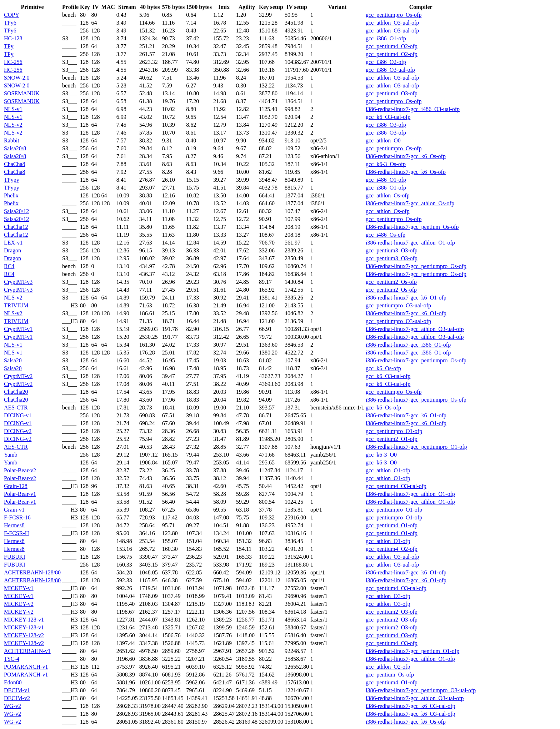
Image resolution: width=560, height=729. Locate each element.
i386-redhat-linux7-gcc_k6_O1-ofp (406, 298)
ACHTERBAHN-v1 (27, 651)
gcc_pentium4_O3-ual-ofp (396, 486)
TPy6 (10, 23)
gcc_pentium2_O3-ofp (392, 612)
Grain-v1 (14, 510)
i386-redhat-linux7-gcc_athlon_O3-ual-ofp (415, 329)
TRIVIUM (16, 305)
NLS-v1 (13, 109)
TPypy (12, 180)
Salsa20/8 (15, 148)
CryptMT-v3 (18, 282)
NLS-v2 (13, 125)
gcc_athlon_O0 (383, 140)
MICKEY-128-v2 (24, 635)
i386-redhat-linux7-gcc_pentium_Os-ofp (412, 227)
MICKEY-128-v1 (24, 620)
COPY (12, 15)
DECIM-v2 (17, 698)
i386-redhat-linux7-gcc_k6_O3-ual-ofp (411, 706)
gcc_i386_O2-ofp (386, 62)
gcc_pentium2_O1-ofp (392, 439)
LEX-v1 (13, 243)
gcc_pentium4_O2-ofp (392, 46)
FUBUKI (15, 557)
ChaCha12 (16, 227)
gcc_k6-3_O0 (381, 455)
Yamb (11, 455)
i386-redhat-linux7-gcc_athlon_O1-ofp (410, 243)
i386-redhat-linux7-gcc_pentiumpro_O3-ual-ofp (421, 690)
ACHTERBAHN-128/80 (32, 572)
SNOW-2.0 (17, 78)
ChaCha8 (15, 164)
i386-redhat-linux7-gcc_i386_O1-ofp (408, 345)
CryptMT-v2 (18, 376)
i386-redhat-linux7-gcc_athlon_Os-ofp (410, 203)
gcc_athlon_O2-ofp (388, 667)
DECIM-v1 (17, 690)
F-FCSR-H (16, 533)
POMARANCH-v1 (26, 667)
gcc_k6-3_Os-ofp (386, 164)
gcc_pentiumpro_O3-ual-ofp (398, 305)
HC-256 (13, 62)
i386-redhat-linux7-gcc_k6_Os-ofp (406, 156)
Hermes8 (14, 525)
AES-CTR (16, 408)
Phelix (11, 195)
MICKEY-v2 (19, 604)
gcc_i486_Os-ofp (386, 235)
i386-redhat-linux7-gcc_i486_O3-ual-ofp (413, 109)
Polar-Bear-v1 (20, 494)
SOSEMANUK (22, 93)
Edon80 (13, 682)
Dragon (12, 250)
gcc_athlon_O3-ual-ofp (392, 23)
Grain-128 (16, 486)
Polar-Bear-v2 (20, 470)
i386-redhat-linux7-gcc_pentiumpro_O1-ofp (416, 447)
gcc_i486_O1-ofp (386, 180)
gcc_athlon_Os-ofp (388, 195)
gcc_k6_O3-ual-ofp (388, 117)
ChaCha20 (16, 392)
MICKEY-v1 (19, 588)
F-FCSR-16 (17, 517)
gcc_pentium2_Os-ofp (391, 282)
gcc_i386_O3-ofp (386, 125)
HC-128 (13, 38)
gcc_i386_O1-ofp (386, 38)
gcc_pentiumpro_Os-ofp (394, 15)
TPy (9, 46)
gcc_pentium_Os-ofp (390, 675)
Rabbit (12, 140)
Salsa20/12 (16, 211)
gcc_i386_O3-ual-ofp (390, 70)
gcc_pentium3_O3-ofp (392, 250)
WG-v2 (12, 706)
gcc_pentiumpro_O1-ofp (394, 431)
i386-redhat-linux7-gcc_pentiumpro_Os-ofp (416, 266)
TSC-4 (12, 659)
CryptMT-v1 (18, 329)
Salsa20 (13, 360)
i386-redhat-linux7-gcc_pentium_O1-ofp (412, 651)
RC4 (9, 266)
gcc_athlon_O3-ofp (388, 596)
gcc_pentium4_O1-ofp (392, 525)
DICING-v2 (18, 431)
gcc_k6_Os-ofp (383, 368)
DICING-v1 (18, 415)
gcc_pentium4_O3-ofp (392, 93)
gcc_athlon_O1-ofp (388, 470)
